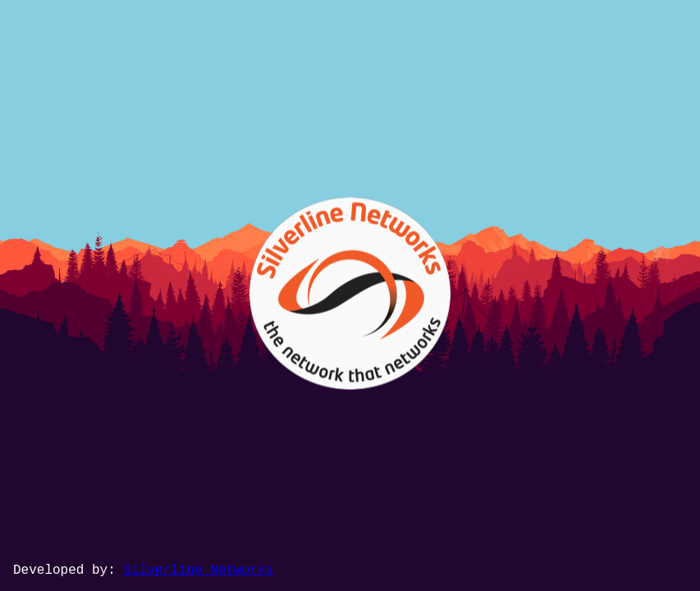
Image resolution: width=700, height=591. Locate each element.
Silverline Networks (198, 570)
